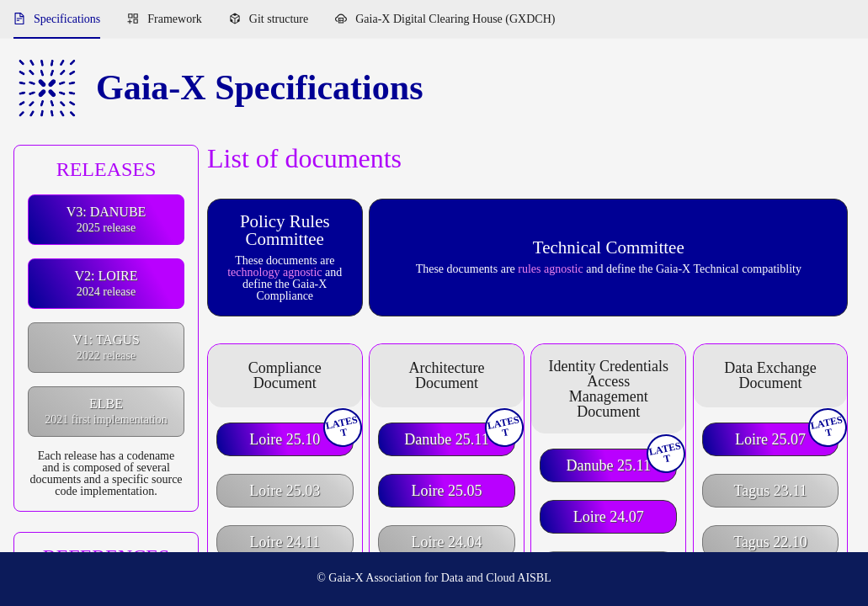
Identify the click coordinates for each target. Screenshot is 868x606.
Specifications (67, 19)
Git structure (279, 19)
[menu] (434, 19)
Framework (175, 19)
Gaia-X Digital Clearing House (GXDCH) (455, 19)
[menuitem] (57, 19)
